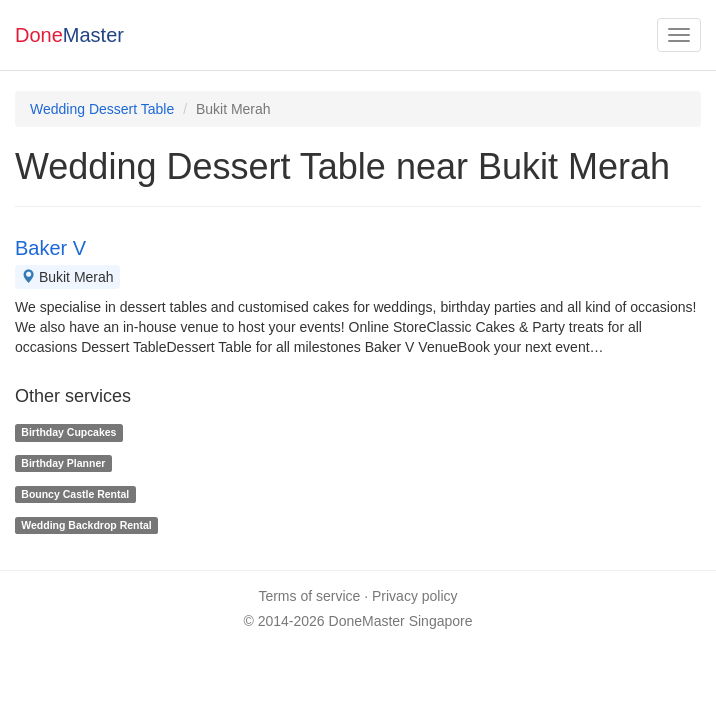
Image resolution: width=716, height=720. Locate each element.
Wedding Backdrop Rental (86, 525)
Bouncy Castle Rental (75, 494)
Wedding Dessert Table (102, 109)
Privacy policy (415, 596)
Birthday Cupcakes (68, 432)
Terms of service (309, 596)
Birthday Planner (63, 463)
